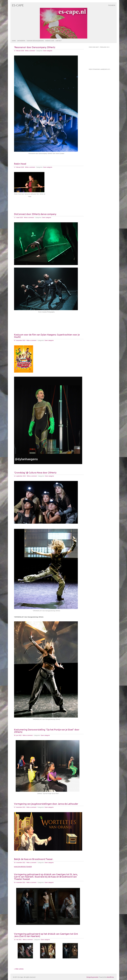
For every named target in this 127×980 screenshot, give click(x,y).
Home (14, 41)
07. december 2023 (20, 340)
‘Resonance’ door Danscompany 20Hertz (35, 47)
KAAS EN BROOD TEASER (23, 867)
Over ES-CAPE (50, 41)
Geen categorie (48, 51)
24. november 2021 (20, 863)
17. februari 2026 (19, 51)
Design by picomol (92, 977)
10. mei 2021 (18, 940)
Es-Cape (18, 5)
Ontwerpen (21, 41)
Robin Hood (20, 164)
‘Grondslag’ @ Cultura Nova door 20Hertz (35, 473)
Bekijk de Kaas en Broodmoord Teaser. (34, 859)
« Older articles (19, 969)
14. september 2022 (20, 476)
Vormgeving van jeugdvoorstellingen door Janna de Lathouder (46, 804)
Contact (59, 41)
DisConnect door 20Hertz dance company (35, 214)
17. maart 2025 (18, 218)
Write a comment (30, 51)
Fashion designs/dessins (35, 41)
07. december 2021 (20, 807)
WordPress (110, 977)
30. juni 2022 (18, 735)
